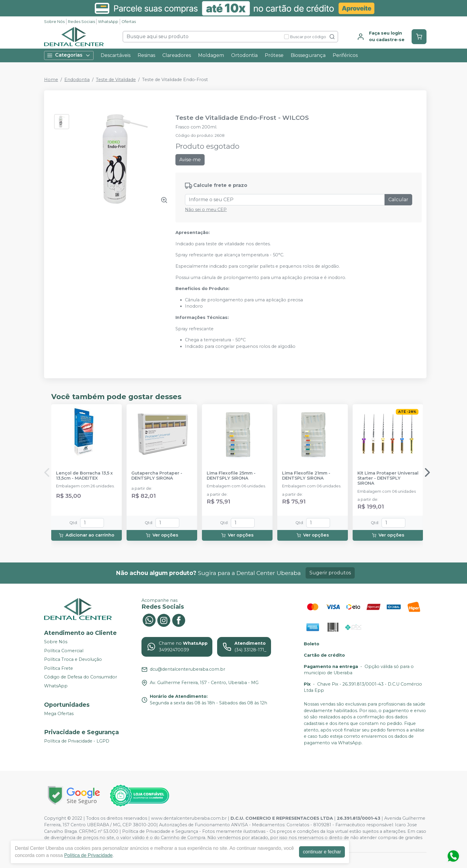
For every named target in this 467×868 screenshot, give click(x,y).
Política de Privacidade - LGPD (77, 741)
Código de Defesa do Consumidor (81, 677)
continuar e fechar (322, 852)
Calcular (398, 200)
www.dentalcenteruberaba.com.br (189, 818)
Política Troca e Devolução (73, 659)
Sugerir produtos (330, 573)
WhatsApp (108, 22)
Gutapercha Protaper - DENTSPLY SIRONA (157, 476)
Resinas (146, 55)
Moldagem (211, 55)
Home (51, 80)
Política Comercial (64, 651)
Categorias (69, 55)
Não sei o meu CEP (206, 210)
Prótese (274, 55)
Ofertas (129, 22)
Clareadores (177, 55)
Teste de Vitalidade (116, 80)
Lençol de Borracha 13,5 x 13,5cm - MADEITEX (84, 476)
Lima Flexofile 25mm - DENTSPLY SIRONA (231, 476)
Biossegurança (308, 55)
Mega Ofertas (59, 714)
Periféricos (345, 55)
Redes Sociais (81, 22)
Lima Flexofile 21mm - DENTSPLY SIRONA (306, 476)
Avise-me (190, 160)
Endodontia (77, 80)
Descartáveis (116, 55)
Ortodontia (244, 55)
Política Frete (59, 668)
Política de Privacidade (88, 855)
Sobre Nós (54, 22)
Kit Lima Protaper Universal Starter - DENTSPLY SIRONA (388, 478)
